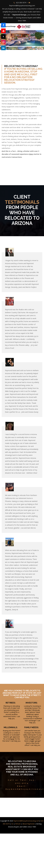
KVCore (18, 824)
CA (12, 824)
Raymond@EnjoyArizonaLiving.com (22, 6)
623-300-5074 (21, 3)
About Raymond (28, 824)
